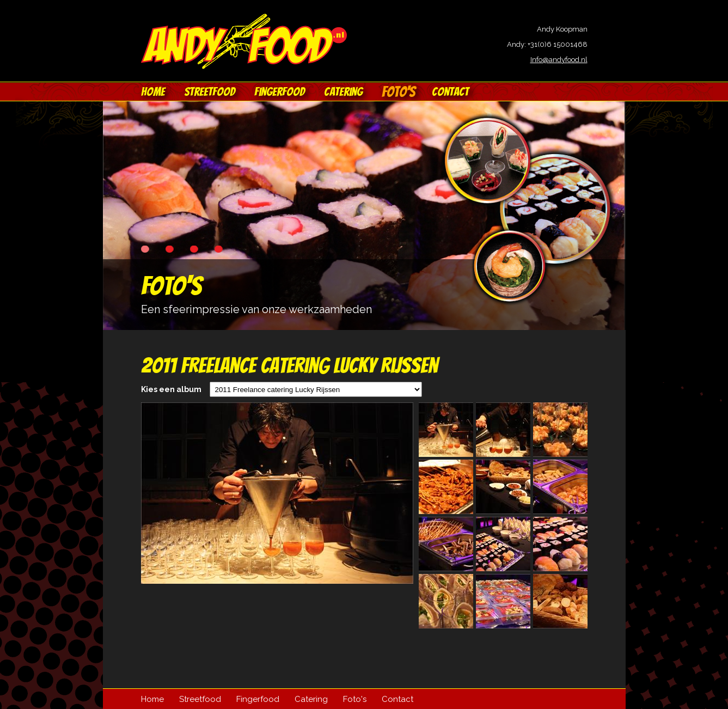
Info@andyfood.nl (559, 60)
